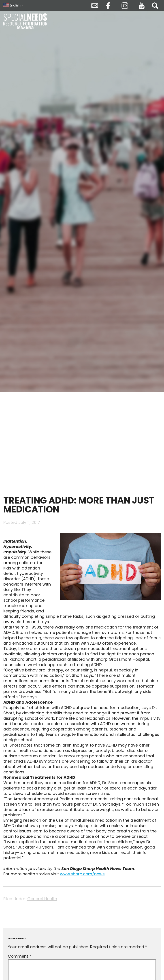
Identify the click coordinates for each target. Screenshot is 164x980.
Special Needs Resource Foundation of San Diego (26, 21)
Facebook (108, 6)
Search (155, 6)
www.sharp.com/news (82, 874)
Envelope (95, 6)
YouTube (142, 6)
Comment (20, 956)
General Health (42, 899)
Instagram (125, 6)
